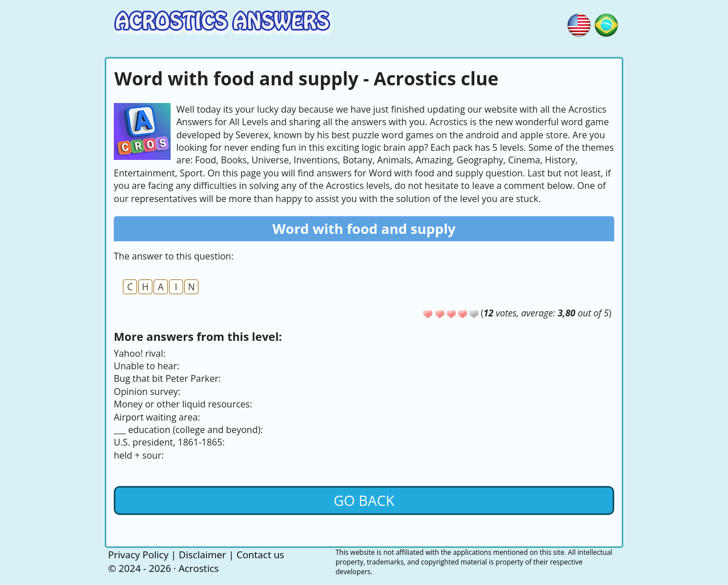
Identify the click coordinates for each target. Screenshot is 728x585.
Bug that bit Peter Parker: (167, 378)
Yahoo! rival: (140, 353)
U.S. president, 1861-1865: (169, 442)
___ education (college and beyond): (188, 430)
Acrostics (199, 568)
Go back (364, 500)
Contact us (260, 555)
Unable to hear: (146, 366)
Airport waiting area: (157, 417)
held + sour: (139, 455)
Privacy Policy (138, 555)
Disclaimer (202, 555)
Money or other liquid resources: (183, 404)
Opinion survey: (147, 392)
